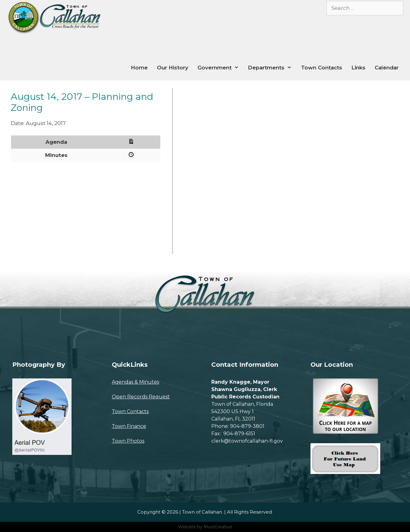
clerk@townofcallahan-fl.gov (247, 441)
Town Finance (129, 426)
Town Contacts (322, 68)
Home (139, 68)
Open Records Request (141, 397)
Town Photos (128, 441)
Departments (272, 68)
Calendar (387, 68)
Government (221, 68)
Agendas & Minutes (135, 382)
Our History (173, 68)
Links (358, 68)
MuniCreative (218, 527)
